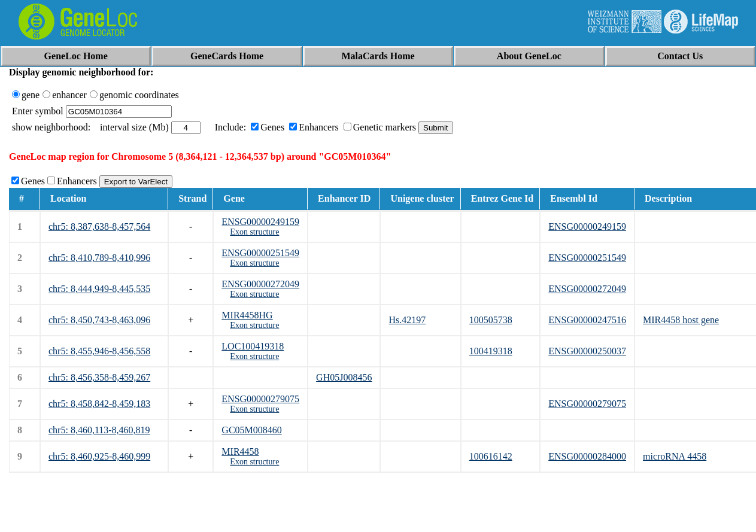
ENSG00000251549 (260, 253)
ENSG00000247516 (587, 320)
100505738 (491, 320)
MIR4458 (240, 452)
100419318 (491, 351)
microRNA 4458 (675, 456)
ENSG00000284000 (587, 456)
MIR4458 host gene (681, 320)
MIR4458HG (247, 315)
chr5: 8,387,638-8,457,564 (99, 227)
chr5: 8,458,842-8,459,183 (99, 404)
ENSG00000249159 (260, 222)
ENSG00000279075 (260, 399)
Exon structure (254, 232)
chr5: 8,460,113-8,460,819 (99, 430)
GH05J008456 (344, 377)
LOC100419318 (253, 346)
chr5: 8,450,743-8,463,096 (99, 320)
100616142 (491, 456)
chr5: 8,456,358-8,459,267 (99, 377)
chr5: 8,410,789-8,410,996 (99, 258)
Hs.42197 (407, 320)
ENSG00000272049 (260, 284)
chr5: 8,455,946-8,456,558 (99, 351)
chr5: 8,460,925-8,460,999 (99, 456)
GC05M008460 (251, 430)
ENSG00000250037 (587, 351)
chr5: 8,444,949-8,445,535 (99, 289)
